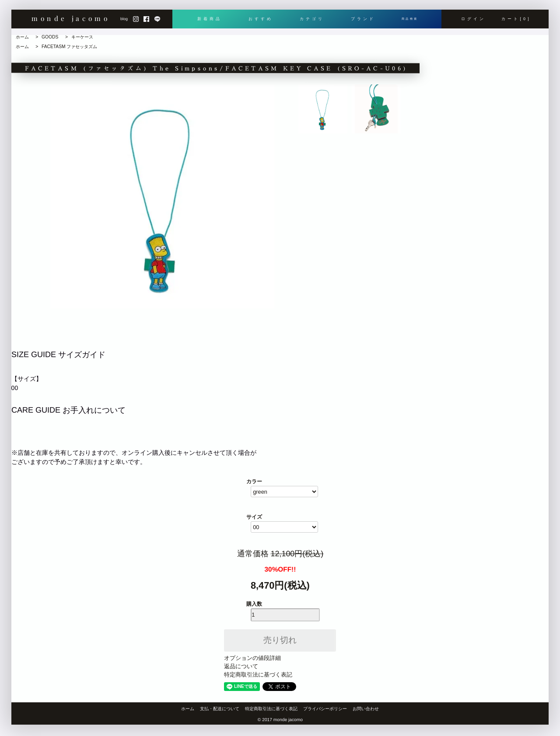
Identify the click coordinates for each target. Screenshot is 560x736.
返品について (241, 666)
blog (124, 22)
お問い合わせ (366, 709)
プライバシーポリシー (325, 709)
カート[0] (517, 22)
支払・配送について (220, 709)
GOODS (50, 37)
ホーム (22, 37)
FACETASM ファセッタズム (69, 47)
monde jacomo (71, 22)
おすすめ (259, 22)
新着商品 (209, 22)
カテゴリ (308, 22)
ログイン (473, 22)
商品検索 (407, 22)
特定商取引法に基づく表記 (258, 675)
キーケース (82, 37)
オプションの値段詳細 (252, 658)
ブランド (357, 22)
